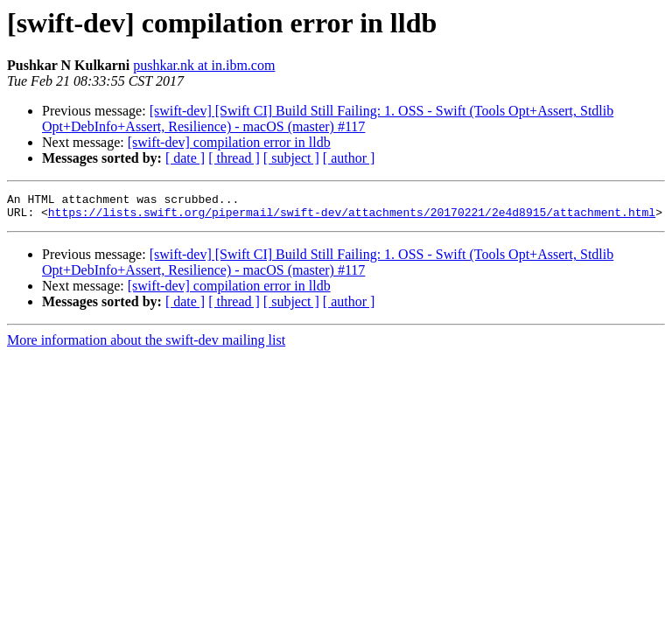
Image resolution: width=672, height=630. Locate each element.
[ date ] (185, 158)
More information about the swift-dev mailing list (146, 345)
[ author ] (349, 158)
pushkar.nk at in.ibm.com (204, 65)
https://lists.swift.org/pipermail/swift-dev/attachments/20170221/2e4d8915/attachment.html (352, 217)
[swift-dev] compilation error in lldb (229, 142)
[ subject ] (291, 158)
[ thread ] (234, 158)
